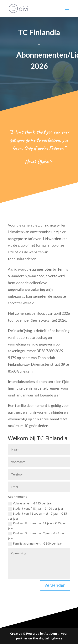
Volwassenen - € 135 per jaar (30, 503)
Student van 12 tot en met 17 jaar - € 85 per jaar (37, 516)
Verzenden (55, 585)
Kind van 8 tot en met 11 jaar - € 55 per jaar (37, 526)
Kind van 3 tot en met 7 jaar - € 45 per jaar (36, 536)
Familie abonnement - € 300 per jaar (35, 544)
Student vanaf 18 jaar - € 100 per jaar (36, 509)
